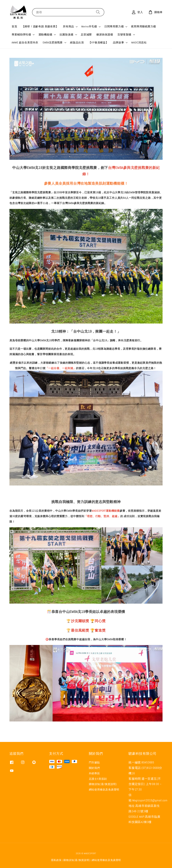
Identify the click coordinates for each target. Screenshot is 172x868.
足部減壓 (86, 34)
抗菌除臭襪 (66, 34)
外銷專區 (94, 773)
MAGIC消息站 (139, 42)
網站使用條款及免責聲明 (104, 790)
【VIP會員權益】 (98, 42)
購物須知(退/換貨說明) (103, 784)
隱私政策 (56, 860)
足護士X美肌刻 (98, 779)
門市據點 (94, 762)
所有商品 (68, 26)
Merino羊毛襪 (89, 26)
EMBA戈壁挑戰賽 (53, 42)
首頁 (14, 26)
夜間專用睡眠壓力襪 (143, 26)
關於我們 (94, 768)
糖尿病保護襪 (105, 34)
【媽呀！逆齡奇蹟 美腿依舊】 (40, 26)
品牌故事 (118, 42)
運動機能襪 (45, 34)
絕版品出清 (77, 42)
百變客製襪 (124, 34)
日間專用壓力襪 (114, 26)
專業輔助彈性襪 (21, 34)
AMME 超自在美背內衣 (25, 42)
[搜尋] (98, 12)
